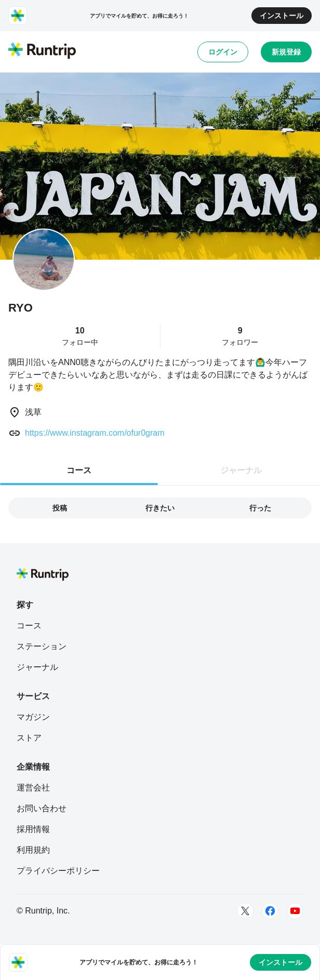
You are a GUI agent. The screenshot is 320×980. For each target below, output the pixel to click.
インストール (282, 16)
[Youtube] (295, 911)
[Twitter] (245, 911)
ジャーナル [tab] (241, 470)
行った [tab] (260, 508)
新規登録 (286, 52)
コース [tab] (79, 470)
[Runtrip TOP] (42, 51)
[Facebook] (270, 911)
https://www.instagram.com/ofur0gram (95, 433)
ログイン (223, 52)
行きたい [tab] (160, 508)
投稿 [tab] (60, 508)
